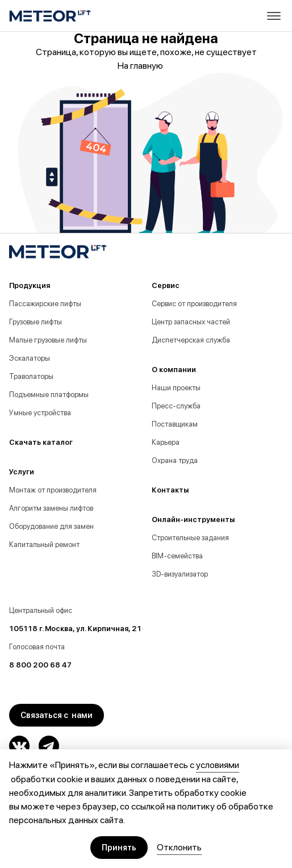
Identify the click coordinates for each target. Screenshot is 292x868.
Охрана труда (175, 460)
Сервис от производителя (194, 304)
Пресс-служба (176, 406)
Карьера (166, 442)
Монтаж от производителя (53, 490)
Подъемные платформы (49, 395)
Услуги (22, 472)
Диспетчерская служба (191, 340)
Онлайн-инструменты (193, 519)
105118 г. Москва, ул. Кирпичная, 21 (75, 629)
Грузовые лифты (36, 322)
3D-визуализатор (180, 574)
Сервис (166, 285)
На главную (146, 66)
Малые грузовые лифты (48, 340)
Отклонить (179, 847)
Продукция (30, 285)
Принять (119, 848)
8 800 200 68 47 (40, 665)
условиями (218, 765)
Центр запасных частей (191, 322)
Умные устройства (40, 413)
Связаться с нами (57, 715)
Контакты (170, 490)
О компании (174, 370)
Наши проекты (176, 388)
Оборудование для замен (51, 526)
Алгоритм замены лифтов (51, 508)
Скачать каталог (41, 442)
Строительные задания (190, 538)
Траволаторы (31, 376)
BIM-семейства (177, 556)
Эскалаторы (30, 358)
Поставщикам (175, 424)
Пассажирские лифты (45, 304)
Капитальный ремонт (44, 544)
